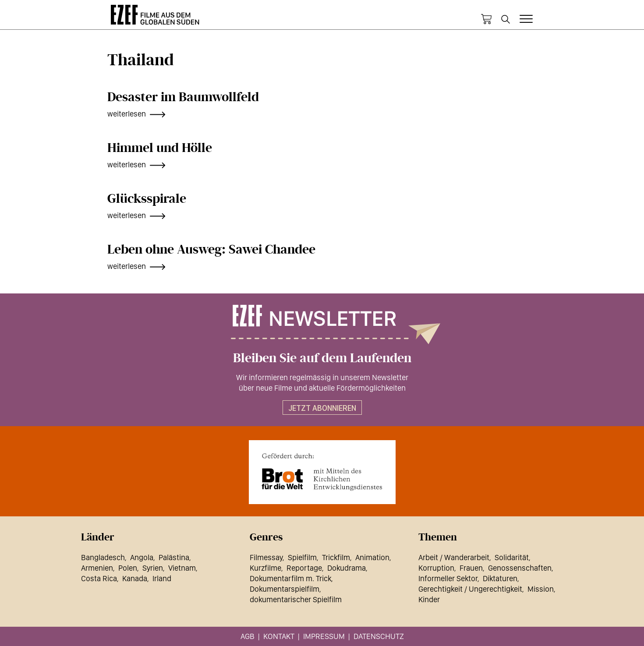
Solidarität (512, 557)
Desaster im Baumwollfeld (183, 97)
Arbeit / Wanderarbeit (454, 557)
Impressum (324, 636)
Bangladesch (103, 557)
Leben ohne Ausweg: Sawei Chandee (211, 250)
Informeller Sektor (448, 578)
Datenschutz (379, 636)
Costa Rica (99, 578)
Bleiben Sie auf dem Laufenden (322, 358)
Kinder (429, 599)
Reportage (304, 568)
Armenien (97, 568)
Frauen (471, 568)
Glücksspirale (147, 199)
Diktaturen (500, 578)
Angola (142, 557)
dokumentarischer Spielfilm (296, 599)
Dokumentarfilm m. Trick (290, 578)
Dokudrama (347, 568)
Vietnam (182, 568)
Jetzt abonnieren (322, 408)
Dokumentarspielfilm (285, 589)
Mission (541, 589)
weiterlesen (127, 114)
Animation (372, 557)
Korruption (436, 568)
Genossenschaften (520, 568)
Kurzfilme (265, 568)
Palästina (174, 557)
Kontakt (279, 636)
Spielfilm (302, 557)
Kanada (135, 578)
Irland (162, 578)
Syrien (153, 568)
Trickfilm (336, 557)
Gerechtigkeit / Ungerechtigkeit (470, 589)
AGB (248, 636)
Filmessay (266, 557)
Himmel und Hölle (160, 148)
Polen (128, 568)
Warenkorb (486, 19)
